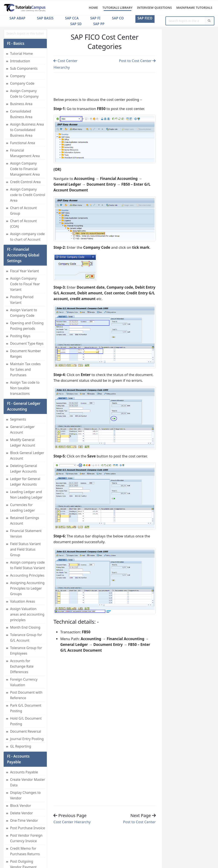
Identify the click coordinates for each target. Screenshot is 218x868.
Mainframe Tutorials (194, 8)
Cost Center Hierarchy (27, 632)
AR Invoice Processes (27, 132)
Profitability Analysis (26, 851)
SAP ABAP (18, 18)
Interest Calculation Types (26, 174)
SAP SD (76, 24)
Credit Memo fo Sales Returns (27, 70)
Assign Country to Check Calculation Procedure (24, 242)
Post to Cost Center (25, 653)
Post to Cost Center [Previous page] (137, 61)
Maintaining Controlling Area (23, 489)
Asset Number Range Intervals (27, 354)
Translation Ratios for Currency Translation (27, 442)
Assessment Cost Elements (24, 696)
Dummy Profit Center (27, 778)
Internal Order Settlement (22, 729)
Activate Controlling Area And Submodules (26, 554)
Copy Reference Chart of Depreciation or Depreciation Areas (27, 299)
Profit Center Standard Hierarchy (25, 768)
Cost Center (19, 625)
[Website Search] (185, 21)
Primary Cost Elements (20, 670)
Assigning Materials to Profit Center (26, 828)
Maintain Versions (24, 523)
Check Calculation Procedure (24, 226)
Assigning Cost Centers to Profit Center (23, 812)
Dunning (17, 140)
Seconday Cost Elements (22, 683)
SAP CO (118, 18)
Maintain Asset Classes (22, 283)
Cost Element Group (26, 660)
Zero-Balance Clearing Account (24, 414)
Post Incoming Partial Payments (27, 96)
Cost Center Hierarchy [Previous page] (72, 822)
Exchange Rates (23, 425)
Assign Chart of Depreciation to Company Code (22, 325)
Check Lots (19, 392)
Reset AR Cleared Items (24, 109)
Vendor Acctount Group (23, 187)
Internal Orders (22, 719)
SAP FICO (145, 18)
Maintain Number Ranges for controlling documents (24, 507)
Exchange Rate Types (27, 432)
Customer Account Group (25, 200)
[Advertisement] (105, 694)
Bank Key (17, 377)
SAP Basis (45, 18)
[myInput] (25, 34)
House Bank (20, 384)
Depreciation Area (24, 312)
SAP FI (95, 18)
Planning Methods (25, 858)
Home (93, 8)
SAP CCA (72, 18)
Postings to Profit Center (24, 796)
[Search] (209, 21)
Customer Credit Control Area (23, 122)
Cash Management (25, 453)
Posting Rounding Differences (24, 213)
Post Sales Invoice (24, 41)
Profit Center (20, 786)
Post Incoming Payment (22, 83)
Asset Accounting (24, 273)
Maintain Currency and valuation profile (27, 570)
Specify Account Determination (23, 341)
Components (20, 478)
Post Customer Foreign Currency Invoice (24, 54)
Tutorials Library (117, 8)
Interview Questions (155, 8)
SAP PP (99, 24)
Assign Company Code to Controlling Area (26, 536)
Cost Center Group (25, 617)
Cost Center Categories (20, 642)
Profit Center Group (26, 758)
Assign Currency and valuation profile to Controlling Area (26, 586)
